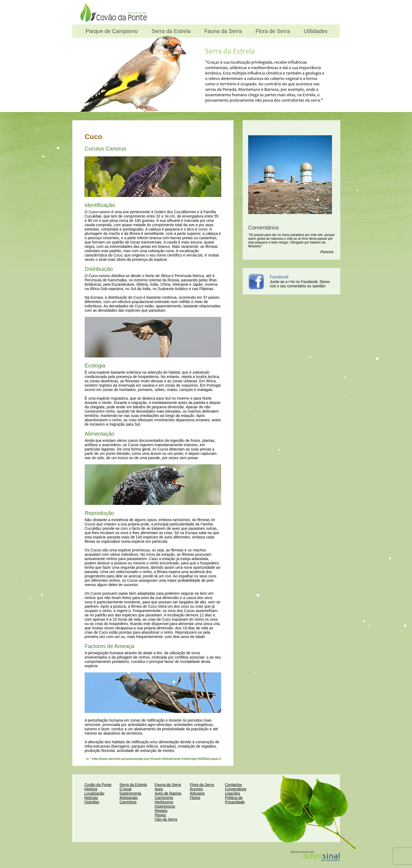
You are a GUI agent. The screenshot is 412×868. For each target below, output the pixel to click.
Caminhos (128, 802)
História (91, 789)
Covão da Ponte (98, 785)
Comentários (236, 789)
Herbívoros (164, 802)
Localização (94, 793)
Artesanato (129, 798)
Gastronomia (130, 793)
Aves (159, 789)
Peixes (160, 815)
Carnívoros (164, 798)
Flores (195, 798)
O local (125, 789)
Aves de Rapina (168, 793)
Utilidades (315, 31)
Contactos (233, 785)
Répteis (161, 811)
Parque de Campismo (111, 31)
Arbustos (197, 793)
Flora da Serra (202, 785)
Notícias (91, 798)
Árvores (196, 789)
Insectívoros (165, 806)
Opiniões (92, 802)
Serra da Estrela (170, 31)
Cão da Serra (166, 819)
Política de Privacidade (235, 800)
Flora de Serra (272, 31)
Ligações (232, 793)
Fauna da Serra (222, 31)
